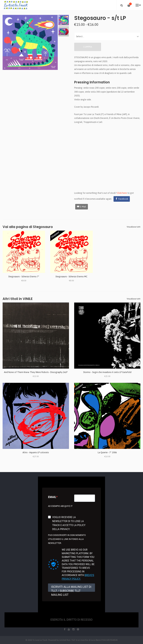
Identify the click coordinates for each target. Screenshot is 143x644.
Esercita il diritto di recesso (71, 620)
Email (52, 497)
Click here (122, 193)
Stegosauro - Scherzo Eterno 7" (24, 277)
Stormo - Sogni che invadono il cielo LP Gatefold (107, 372)
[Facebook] (122, 199)
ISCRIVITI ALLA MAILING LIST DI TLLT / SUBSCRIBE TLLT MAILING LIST (71, 588)
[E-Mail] (82, 207)
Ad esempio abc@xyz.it (60, 506)
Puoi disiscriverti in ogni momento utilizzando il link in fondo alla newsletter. (67, 539)
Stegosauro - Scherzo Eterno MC (71, 277)
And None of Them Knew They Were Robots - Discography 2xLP (36, 372)
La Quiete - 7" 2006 (107, 452)
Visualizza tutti (134, 227)
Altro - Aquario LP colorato (36, 452)
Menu (138, 5)
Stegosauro (43, 227)
